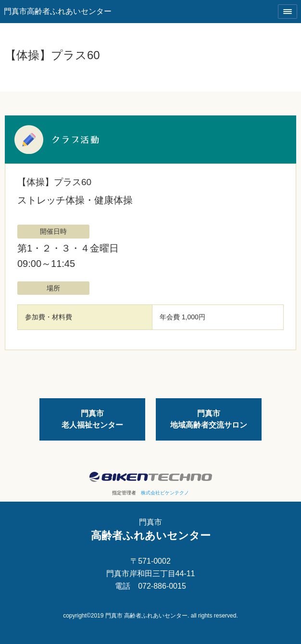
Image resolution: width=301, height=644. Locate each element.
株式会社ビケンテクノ (165, 493)
